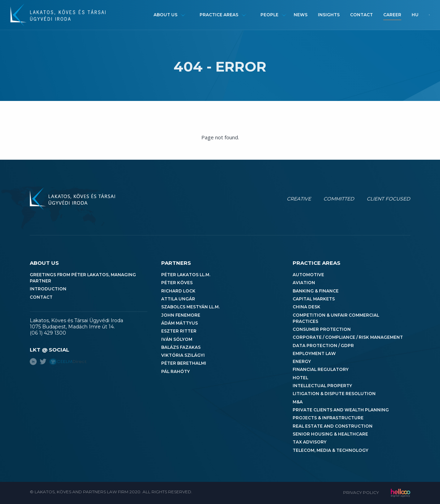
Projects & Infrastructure (328, 418)
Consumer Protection (322, 329)
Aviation (304, 283)
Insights (329, 15)
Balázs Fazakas (181, 347)
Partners (176, 263)
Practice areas (219, 15)
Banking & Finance (316, 291)
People (269, 15)
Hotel (300, 378)
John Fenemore (181, 315)
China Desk (306, 307)
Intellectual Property (322, 386)
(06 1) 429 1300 (48, 333)
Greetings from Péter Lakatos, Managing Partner (83, 278)
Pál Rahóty (176, 371)
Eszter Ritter (179, 331)
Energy (302, 361)
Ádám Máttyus (180, 323)
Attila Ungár (178, 299)
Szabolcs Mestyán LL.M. (190, 307)
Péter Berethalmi (184, 363)
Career (392, 15)
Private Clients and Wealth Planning (341, 410)
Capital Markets (314, 299)
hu (415, 15)
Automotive (308, 275)
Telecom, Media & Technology (331, 450)
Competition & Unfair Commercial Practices (336, 318)
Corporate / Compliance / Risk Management (348, 337)
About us (166, 15)
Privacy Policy (361, 492)
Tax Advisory (310, 442)
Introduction (48, 289)
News (301, 15)
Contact (361, 15)
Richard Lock (178, 291)
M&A (298, 402)
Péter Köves (177, 283)
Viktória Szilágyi (183, 355)
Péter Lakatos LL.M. (186, 275)
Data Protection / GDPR (323, 346)
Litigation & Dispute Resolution (334, 394)
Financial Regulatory (321, 369)
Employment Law (314, 353)
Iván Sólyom (177, 339)
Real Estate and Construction (333, 426)
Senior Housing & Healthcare (330, 434)
